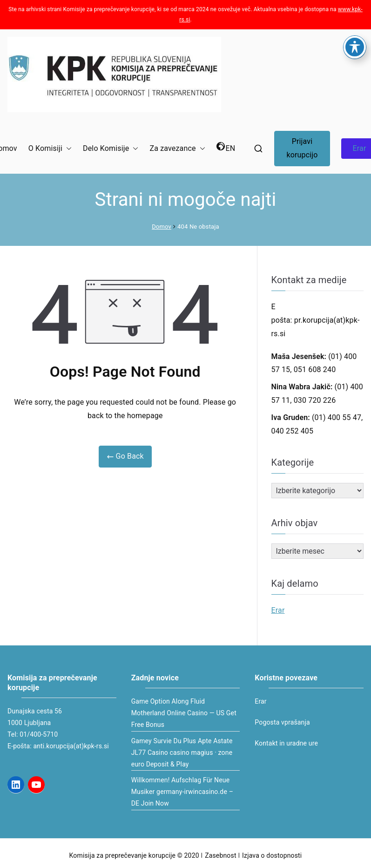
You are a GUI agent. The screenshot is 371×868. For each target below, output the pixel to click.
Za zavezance (177, 149)
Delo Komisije (111, 149)
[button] (67, 149)
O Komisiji (50, 149)
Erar (278, 610)
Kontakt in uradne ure (286, 743)
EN (226, 147)
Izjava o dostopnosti (272, 855)
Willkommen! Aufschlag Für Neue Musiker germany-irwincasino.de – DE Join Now (182, 792)
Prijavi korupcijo (302, 148)
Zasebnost (220, 855)
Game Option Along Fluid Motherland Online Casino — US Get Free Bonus (184, 713)
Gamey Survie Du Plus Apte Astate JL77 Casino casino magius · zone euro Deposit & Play (182, 753)
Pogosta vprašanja (282, 722)
